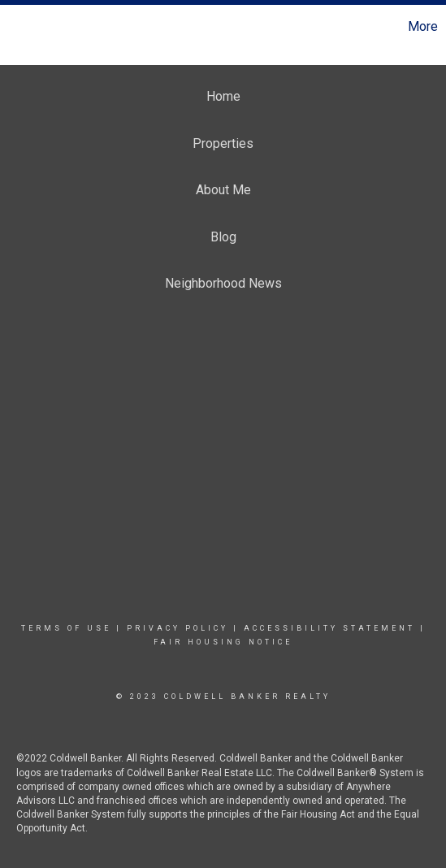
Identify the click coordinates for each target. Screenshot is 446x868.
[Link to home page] (15, 27)
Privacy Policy (178, 628)
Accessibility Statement (329, 628)
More (423, 26)
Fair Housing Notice (223, 642)
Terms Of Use (66, 628)
